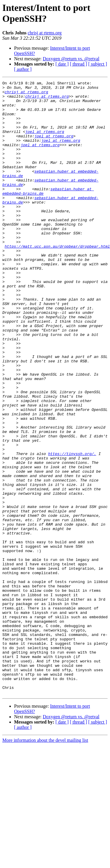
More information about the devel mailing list (45, 863)
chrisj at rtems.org (45, 33)
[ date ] (62, 64)
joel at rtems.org (45, 142)
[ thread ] (78, 64)
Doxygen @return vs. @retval (71, 59)
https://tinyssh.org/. (72, 529)
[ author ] (23, 69)
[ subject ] (98, 64)
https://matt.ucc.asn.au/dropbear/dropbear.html (57, 280)
